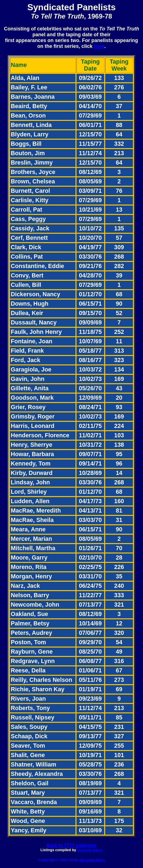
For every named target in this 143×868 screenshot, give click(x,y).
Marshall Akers (89, 850)
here (99, 46)
